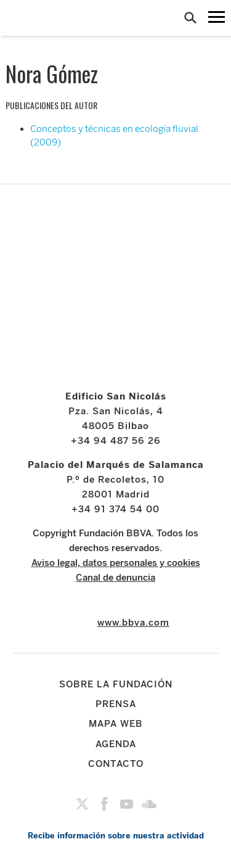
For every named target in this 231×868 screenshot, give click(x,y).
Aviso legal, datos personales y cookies (116, 563)
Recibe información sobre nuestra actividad (116, 836)
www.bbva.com (133, 623)
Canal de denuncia (115, 578)
